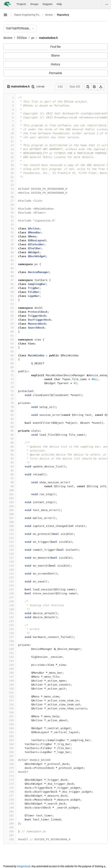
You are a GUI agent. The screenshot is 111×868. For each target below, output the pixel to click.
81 (12, 415)
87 (12, 439)
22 (12, 181)
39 (12, 248)
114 (11, 546)
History (56, 64)
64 (12, 347)
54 (12, 308)
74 (12, 387)
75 (12, 391)
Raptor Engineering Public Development (28, 15)
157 (11, 716)
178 (11, 800)
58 (12, 324)
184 (11, 823)
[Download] (101, 87)
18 (12, 165)
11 (12, 137)
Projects (22, 4)
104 (11, 506)
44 (12, 268)
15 (12, 153)
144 (11, 665)
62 (12, 340)
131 (11, 613)
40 (12, 252)
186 (11, 831)
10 (12, 133)
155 (11, 708)
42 (12, 260)
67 (12, 359)
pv (33, 38)
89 (12, 447)
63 (12, 344)
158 (11, 720)
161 (11, 732)
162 (11, 736)
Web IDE (75, 87)
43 (12, 264)
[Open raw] (94, 87)
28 (12, 205)
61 (12, 336)
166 (11, 752)
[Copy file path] (33, 87)
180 (11, 808)
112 (11, 538)
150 (11, 689)
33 (12, 225)
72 (12, 379)
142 (11, 657)
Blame (55, 56)
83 (12, 423)
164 (11, 744)
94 (12, 466)
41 (12, 256)
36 (12, 236)
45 (12, 272)
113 (11, 542)
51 (12, 296)
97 (12, 478)
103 (11, 502)
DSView (22, 38)
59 (12, 328)
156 (11, 712)
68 (12, 363)
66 (12, 355)
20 (12, 173)
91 (12, 455)
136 (11, 633)
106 (11, 514)
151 (11, 693)
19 (12, 169)
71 (12, 375)
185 (11, 827)
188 (11, 839)
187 (11, 835)
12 (12, 141)
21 (12, 177)
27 (12, 201)
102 (11, 498)
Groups (34, 4)
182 (11, 815)
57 (12, 320)
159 (11, 724)
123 (11, 581)
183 (11, 819)
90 (12, 451)
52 (12, 300)
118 (11, 562)
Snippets (47, 4)
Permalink (55, 73)
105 (11, 510)
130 (11, 609)
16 (12, 157)
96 (12, 474)
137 (11, 637)
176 (11, 792)
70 (12, 371)
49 (12, 288)
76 (12, 395)
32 (12, 221)
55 (12, 312)
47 (12, 280)
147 (11, 677)
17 (12, 161)
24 (12, 189)
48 (12, 284)
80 (12, 411)
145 (11, 669)
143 (11, 661)
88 (12, 443)
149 (11, 685)
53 (12, 304)
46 (12, 276)
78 (12, 403)
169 (11, 764)
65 (12, 351)
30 (12, 213)
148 (11, 681)
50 (12, 292)
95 (12, 470)
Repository (63, 15)
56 (12, 316)
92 (12, 459)
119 (11, 566)
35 (12, 232)
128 (11, 601)
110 (11, 530)
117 (11, 558)
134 (11, 625)
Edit (60, 87)
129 (11, 605)
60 (12, 332)
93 (12, 462)
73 (12, 383)
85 (12, 431)
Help (59, 4)
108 (11, 522)
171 (11, 772)
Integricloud (23, 866)
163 (11, 740)
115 (11, 550)
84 (12, 427)
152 (11, 697)
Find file (56, 47)
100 (11, 490)
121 (11, 574)
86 (12, 435)
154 (11, 704)
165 (11, 748)
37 (12, 240)
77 (12, 399)
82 (12, 419)
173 (11, 780)
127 (11, 597)
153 (11, 700)
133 (11, 621)
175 (11, 788)
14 (12, 149)
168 (11, 760)
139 (11, 645)
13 (12, 145)
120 (11, 570)
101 (11, 494)
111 (11, 534)
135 (11, 629)
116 (11, 554)
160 (11, 728)
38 (12, 244)
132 (11, 617)
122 (11, 578)
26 (12, 197)
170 (11, 768)
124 (11, 585)
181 (11, 812)
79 (12, 407)
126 (11, 593)
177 (11, 796)
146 (11, 673)
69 (12, 367)
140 (11, 649)
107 (11, 518)
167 (11, 756)
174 (11, 784)
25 (12, 193)
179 (11, 804)
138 (11, 641)
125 (11, 589)
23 (12, 185)
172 (11, 776)
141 (11, 653)
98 (12, 482)
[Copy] (88, 87)
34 (12, 228)
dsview (8, 38)
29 (12, 209)
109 (11, 526)
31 (12, 217)
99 (12, 486)
